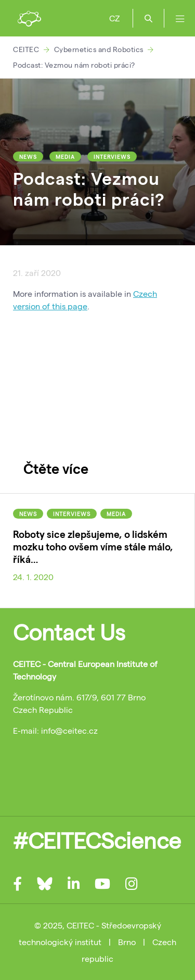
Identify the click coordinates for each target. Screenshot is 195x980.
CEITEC (26, 49)
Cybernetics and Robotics (99, 49)
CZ (114, 18)
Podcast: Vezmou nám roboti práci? (74, 65)
